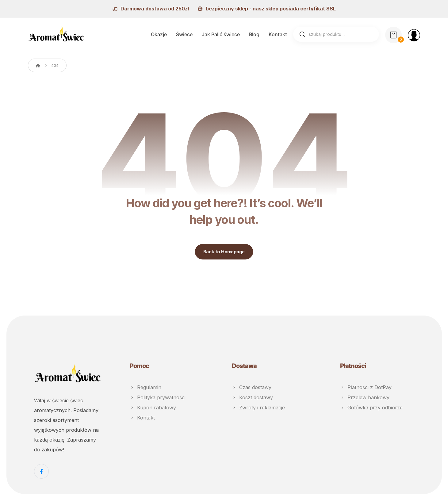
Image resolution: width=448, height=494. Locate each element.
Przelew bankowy (365, 397)
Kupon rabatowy (153, 407)
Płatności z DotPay (366, 387)
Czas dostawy (252, 387)
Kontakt (142, 417)
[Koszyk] (393, 34)
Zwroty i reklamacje (258, 407)
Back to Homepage (224, 252)
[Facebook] (41, 471)
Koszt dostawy (252, 397)
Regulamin (146, 387)
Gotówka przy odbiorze (371, 407)
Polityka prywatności (158, 397)
